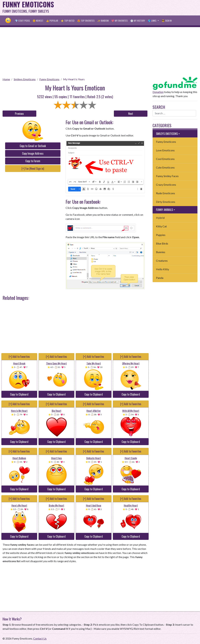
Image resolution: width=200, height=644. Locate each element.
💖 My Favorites (119, 21)
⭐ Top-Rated (68, 21)
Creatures (162, 261)
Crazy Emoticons (166, 185)
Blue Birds (162, 243)
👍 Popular (52, 21)
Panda (160, 278)
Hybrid (160, 218)
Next (131, 114)
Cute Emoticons (165, 167)
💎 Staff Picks (22, 21)
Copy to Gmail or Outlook (33, 146)
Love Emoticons (165, 150)
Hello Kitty (162, 269)
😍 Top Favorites (86, 21)
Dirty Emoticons (166, 202)
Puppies (161, 235)
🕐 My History (138, 21)
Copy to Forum (33, 161)
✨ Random (103, 21)
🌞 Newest (38, 21)
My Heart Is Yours (74, 79)
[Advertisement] (135, 8)
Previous (19, 114)
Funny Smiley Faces (167, 176)
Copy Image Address (33, 153)
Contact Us (40, 638)
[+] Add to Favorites (19, 357)
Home (6, 79)
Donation (158, 92)
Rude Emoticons (165, 193)
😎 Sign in (167, 21)
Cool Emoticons (165, 159)
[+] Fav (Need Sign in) (33, 169)
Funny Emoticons (49, 79)
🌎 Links (152, 21)
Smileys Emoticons (25, 79)
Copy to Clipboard (19, 394)
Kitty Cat (161, 226)
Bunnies (161, 252)
